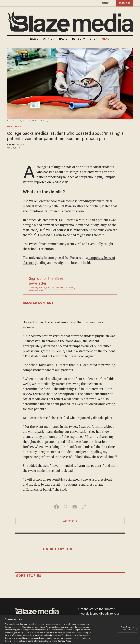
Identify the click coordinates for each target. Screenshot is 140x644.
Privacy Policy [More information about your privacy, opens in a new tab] (65, 641)
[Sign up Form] (94, 284)
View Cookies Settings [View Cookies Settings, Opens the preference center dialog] (128, 628)
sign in (106, 3)
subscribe (125, 3)
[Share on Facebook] (56, 507)
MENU (106, 39)
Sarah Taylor (16, 145)
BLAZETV (79, 39)
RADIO (63, 39)
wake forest (15, 127)
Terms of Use (66, 287)
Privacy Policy (54, 287)
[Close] (137, 629)
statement (86, 351)
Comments (70, 521)
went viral (74, 244)
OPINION (49, 39)
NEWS (34, 39)
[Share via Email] (75, 507)
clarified (63, 418)
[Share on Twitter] (66, 507)
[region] (70, 629)
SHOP (93, 39)
